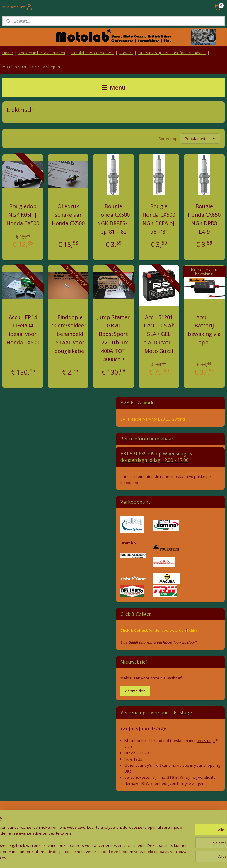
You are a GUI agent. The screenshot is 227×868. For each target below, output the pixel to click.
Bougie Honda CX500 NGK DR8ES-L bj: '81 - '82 (113, 219)
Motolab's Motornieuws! (92, 53)
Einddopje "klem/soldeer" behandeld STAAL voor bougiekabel (70, 334)
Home (8, 53)
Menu (114, 87)
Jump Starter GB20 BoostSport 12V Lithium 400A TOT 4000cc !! (113, 338)
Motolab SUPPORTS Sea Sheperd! (32, 67)
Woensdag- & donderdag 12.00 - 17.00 (156, 457)
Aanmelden (135, 691)
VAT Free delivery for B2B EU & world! (153, 419)
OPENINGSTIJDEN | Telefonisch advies (172, 53)
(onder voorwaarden (167, 630)
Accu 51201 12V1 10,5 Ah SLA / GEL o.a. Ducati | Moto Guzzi (159, 334)
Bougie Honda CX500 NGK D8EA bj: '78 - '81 (159, 219)
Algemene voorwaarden (113, 813)
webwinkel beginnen (122, 857)
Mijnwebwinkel (173, 857)
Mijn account (18, 7)
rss (99, 857)
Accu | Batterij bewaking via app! (204, 329)
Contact (126, 53)
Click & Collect (135, 630)
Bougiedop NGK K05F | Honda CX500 (23, 215)
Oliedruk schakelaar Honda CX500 (68, 215)
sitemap (87, 857)
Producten (189, 813)
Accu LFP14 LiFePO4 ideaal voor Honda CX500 (23, 329)
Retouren (10, 813)
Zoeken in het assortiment (42, 53)
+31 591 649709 (138, 454)
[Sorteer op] (200, 139)
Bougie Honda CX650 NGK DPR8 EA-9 (204, 219)
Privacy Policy (113, 825)
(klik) (192, 630)
